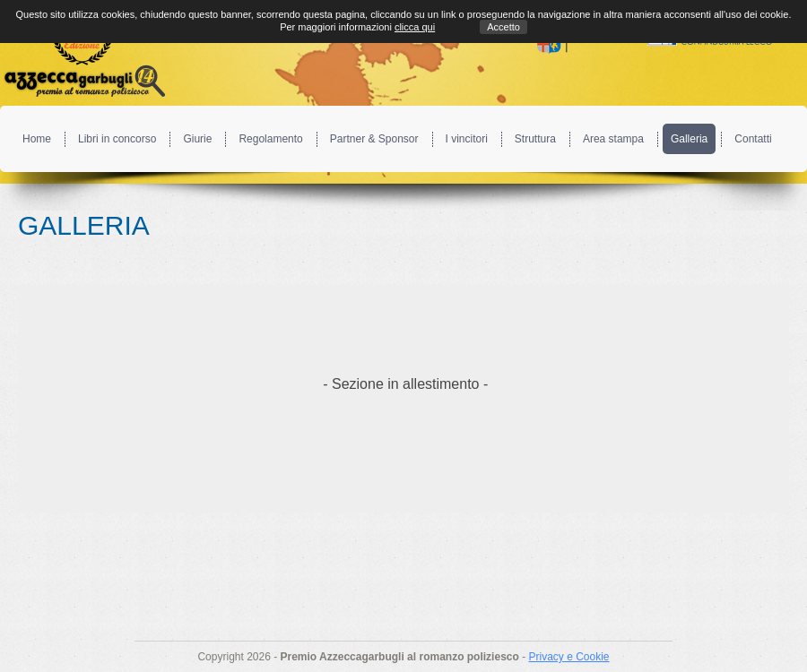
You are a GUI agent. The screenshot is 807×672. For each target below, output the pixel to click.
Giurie (197, 139)
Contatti (753, 139)
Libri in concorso (117, 139)
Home (37, 139)
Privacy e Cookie (568, 657)
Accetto (503, 27)
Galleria (689, 139)
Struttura (535, 139)
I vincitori (467, 139)
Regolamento (270, 139)
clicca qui (415, 27)
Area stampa (613, 139)
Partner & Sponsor (374, 139)
